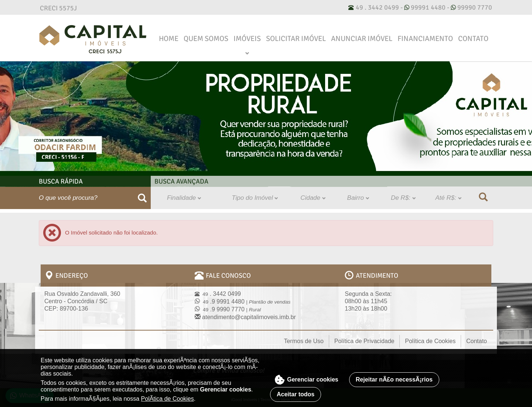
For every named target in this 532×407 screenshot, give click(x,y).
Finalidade (184, 194)
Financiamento (425, 35)
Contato (473, 35)
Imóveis (247, 35)
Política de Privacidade (364, 338)
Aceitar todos (296, 391)
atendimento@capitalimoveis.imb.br (245, 314)
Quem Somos (206, 35)
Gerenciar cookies (306, 376)
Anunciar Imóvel (362, 35)
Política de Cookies (430, 338)
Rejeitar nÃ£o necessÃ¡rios (394, 376)
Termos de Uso (304, 338)
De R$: (403, 194)
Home (169, 35)
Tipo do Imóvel (255, 194)
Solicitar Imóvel (296, 35)
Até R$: (448, 194)
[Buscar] (142, 195)
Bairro (358, 194)
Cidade (313, 194)
